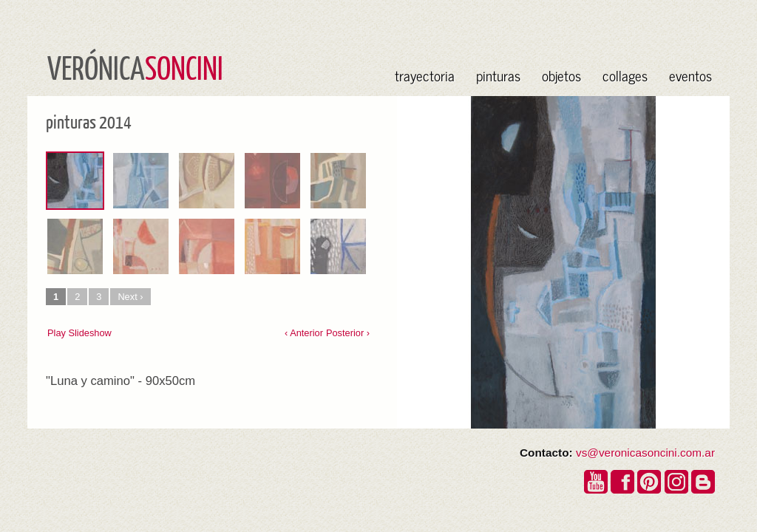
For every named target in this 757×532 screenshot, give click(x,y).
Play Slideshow (79, 333)
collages (625, 75)
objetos (561, 75)
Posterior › (348, 333)
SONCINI (184, 67)
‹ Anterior (304, 333)
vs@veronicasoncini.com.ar (645, 453)
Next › (130, 297)
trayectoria (425, 75)
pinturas (498, 75)
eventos (690, 75)
